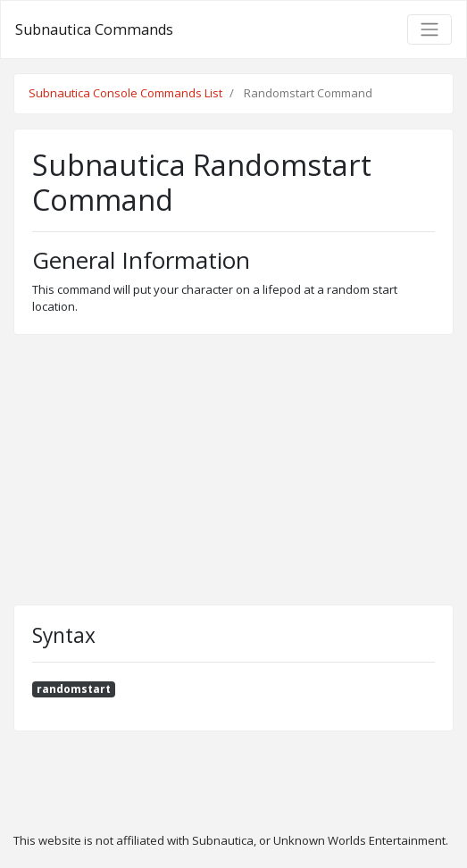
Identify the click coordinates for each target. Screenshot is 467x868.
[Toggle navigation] (429, 29)
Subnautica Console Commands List (125, 93)
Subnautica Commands (94, 29)
